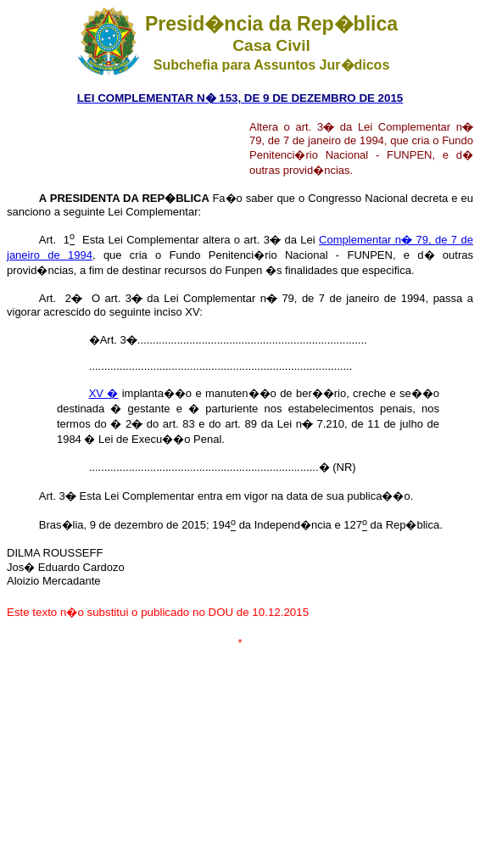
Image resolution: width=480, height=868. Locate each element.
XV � (104, 393)
